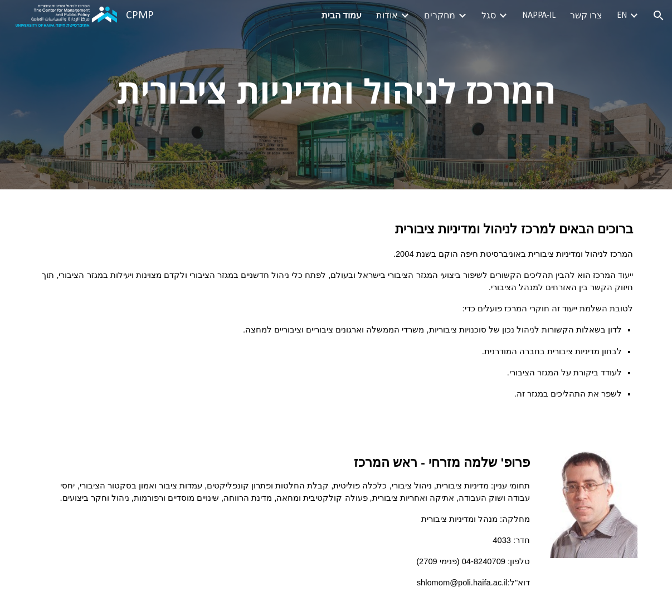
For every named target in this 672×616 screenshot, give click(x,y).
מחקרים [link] (440, 16)
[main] (336, 95)
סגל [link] (489, 16)
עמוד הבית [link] (342, 16)
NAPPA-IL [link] (539, 16)
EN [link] (622, 16)
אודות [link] (387, 16)
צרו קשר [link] (586, 16)
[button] (659, 16)
